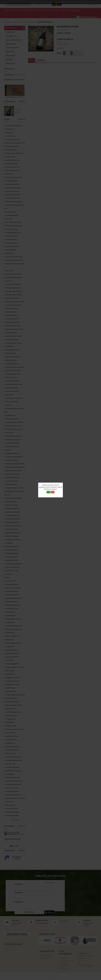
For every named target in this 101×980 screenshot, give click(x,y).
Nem (53, 492)
